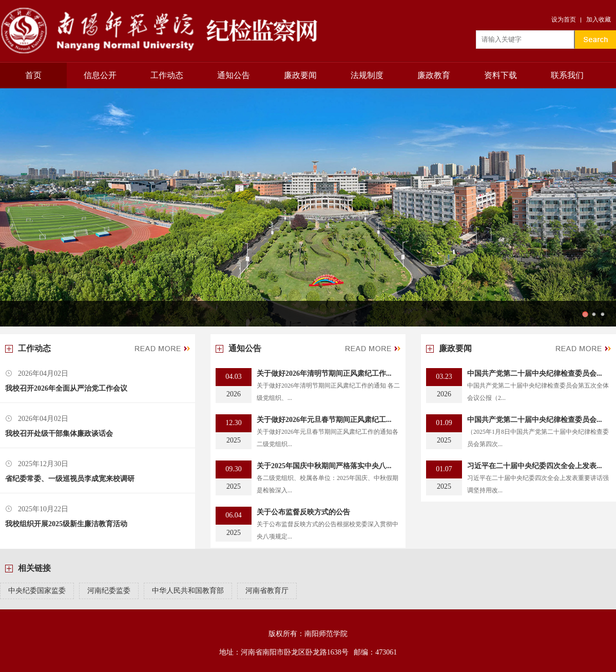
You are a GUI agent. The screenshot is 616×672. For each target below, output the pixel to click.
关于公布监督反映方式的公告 (303, 512)
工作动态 (167, 75)
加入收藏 (599, 20)
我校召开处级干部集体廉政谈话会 (59, 434)
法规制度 (367, 75)
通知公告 (234, 75)
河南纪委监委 (109, 591)
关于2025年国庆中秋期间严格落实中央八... (324, 466)
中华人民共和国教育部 (188, 591)
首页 (33, 75)
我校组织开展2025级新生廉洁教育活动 (66, 524)
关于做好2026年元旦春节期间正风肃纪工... (324, 420)
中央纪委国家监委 (37, 591)
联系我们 (567, 75)
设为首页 (564, 20)
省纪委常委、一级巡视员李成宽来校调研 (70, 479)
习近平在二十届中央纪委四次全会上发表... (535, 466)
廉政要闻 (300, 75)
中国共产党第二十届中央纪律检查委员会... (535, 373)
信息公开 (100, 75)
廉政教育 (434, 75)
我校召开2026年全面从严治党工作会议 (66, 388)
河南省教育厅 (267, 591)
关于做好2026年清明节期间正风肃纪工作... (324, 373)
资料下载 (500, 75)
